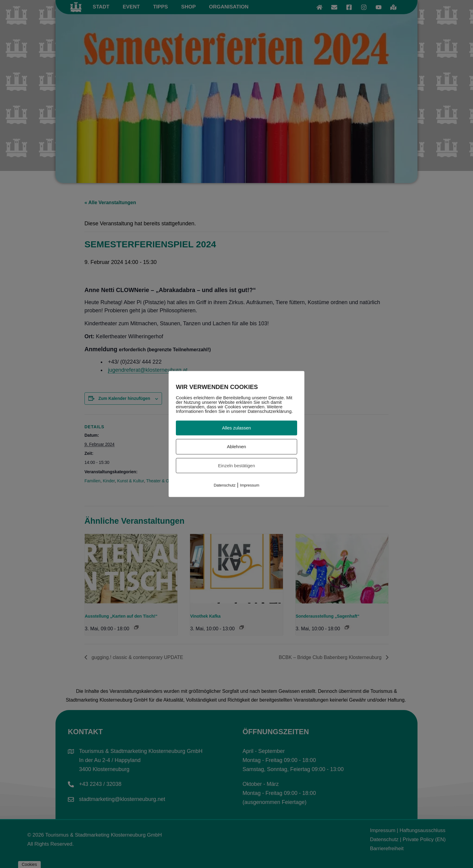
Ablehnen (236, 446)
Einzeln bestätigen (237, 465)
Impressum (249, 485)
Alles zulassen (237, 428)
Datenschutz (224, 485)
